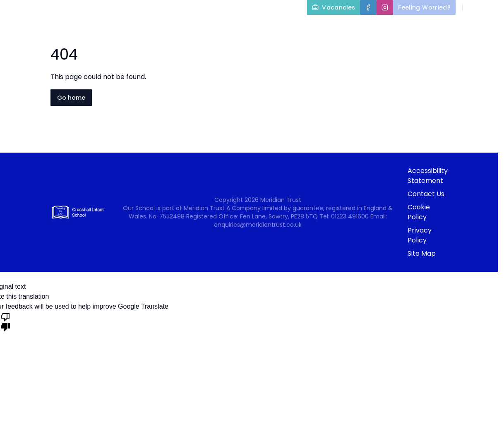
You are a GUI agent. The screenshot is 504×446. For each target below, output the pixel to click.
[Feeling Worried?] (424, 7)
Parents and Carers (406, 26)
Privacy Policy (420, 235)
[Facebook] (368, 7)
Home (204, 26)
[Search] (473, 7)
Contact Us (480, 46)
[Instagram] (385, 7)
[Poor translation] (5, 321)
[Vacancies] (334, 7)
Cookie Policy (419, 212)
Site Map (422, 253)
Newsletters (426, 46)
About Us (250, 26)
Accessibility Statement (428, 176)
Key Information (320, 26)
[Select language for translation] (491, 7)
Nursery (479, 26)
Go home (71, 98)
